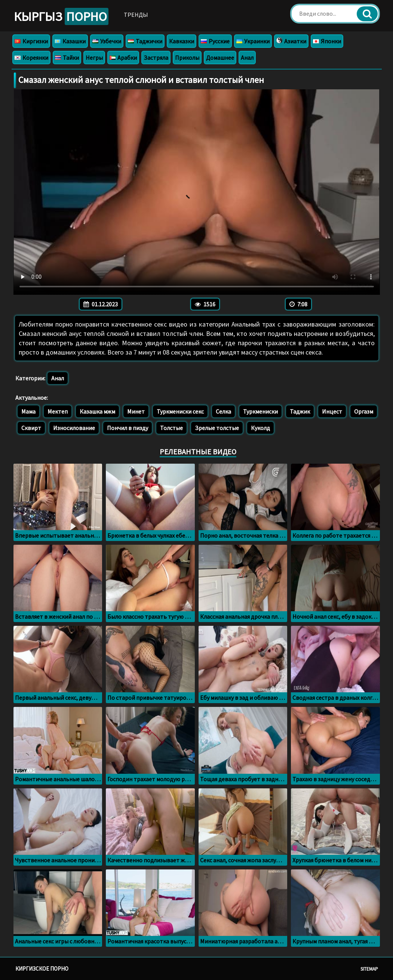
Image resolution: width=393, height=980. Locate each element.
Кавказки (182, 41)
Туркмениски (260, 411)
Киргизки (31, 41)
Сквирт (31, 428)
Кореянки (31, 58)
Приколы (187, 58)
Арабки (123, 58)
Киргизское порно (42, 969)
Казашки (70, 41)
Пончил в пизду (128, 428)
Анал (247, 58)
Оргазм (364, 411)
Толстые (171, 428)
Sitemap (369, 969)
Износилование (74, 428)
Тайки (67, 58)
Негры (94, 58)
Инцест (332, 411)
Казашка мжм (97, 411)
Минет (136, 411)
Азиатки (291, 41)
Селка (223, 411)
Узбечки (107, 41)
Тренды (136, 15)
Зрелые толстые (217, 428)
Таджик (300, 411)
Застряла (156, 58)
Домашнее (220, 58)
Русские (215, 41)
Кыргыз (61, 16)
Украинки (253, 41)
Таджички (145, 41)
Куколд (260, 428)
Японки (327, 41)
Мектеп (58, 411)
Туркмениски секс (180, 411)
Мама (28, 411)
